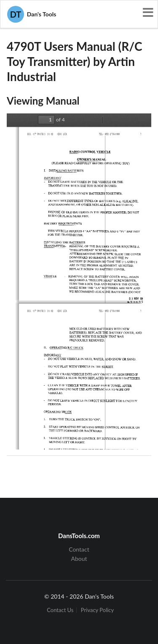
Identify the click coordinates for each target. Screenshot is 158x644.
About (79, 559)
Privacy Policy (97, 610)
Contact (79, 549)
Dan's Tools (32, 14)
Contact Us (60, 610)
